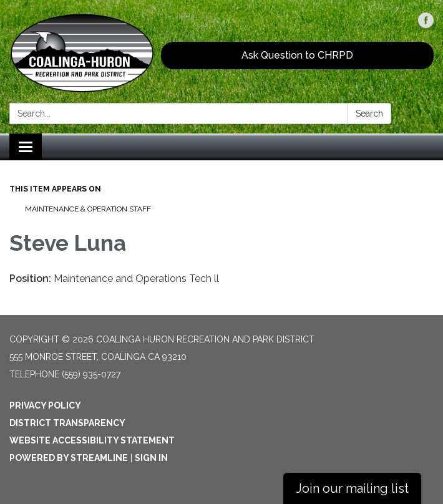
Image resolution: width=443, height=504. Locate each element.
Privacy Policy (45, 405)
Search (369, 114)
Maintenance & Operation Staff (88, 209)
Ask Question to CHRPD (297, 55)
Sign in (151, 458)
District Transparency (67, 423)
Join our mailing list (352, 488)
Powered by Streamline (69, 458)
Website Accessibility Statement (92, 440)
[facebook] (426, 25)
